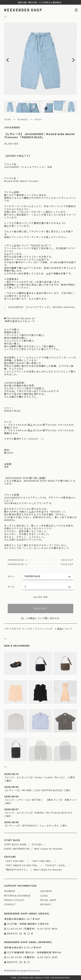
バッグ (49, 629)
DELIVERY (46, 891)
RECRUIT (46, 904)
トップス (27, 629)
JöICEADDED (12, 127)
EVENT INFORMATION (17, 849)
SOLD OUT (40, 609)
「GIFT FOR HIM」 (15, 861)
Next (70, 59)
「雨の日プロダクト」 (17, 870)
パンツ (39, 629)
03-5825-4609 (48, 929)
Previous (11, 59)
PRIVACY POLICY (14, 900)
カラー (11, 576)
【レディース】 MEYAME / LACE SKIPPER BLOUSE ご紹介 (38, 790)
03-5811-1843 (48, 957)
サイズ (11, 587)
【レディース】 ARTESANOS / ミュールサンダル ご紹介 (36, 825)
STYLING (37, 844)
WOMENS (23, 119)
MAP (37, 919)
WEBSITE (11, 933)
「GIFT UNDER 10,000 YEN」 (22, 865)
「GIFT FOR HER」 (42, 861)
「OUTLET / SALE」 (55, 865)
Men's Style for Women (48, 849)
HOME (8, 119)
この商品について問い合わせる (40, 618)
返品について (65, 629)
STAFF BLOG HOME (16, 844)
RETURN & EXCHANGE (17, 895)
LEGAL (44, 895)
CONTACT (10, 904)
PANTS (38, 119)
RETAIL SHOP (48, 900)
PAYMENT (10, 891)
